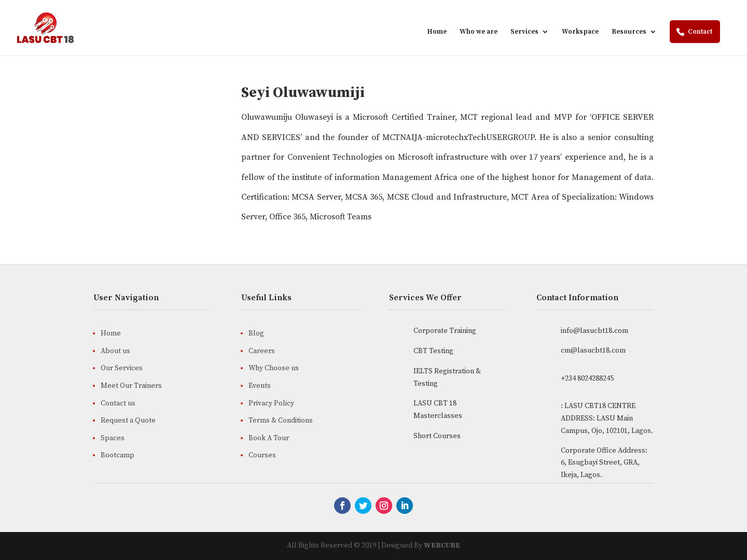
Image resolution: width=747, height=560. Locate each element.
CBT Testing (433, 351)
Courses (262, 455)
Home (437, 32)
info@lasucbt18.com (594, 331)
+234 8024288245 (587, 379)
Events (260, 386)
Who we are (479, 32)
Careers (262, 351)
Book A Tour (269, 438)
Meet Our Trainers (131, 386)
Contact (700, 32)
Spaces (113, 438)
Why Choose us (274, 368)
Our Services (122, 368)
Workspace (580, 32)
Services (524, 32)
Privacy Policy (271, 403)
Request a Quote (128, 421)
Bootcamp (117, 455)
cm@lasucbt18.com (593, 351)
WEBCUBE (442, 545)
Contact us (118, 403)
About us (115, 351)
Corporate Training (445, 331)
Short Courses (437, 436)
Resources (629, 32)
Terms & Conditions (281, 421)
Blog (256, 333)
